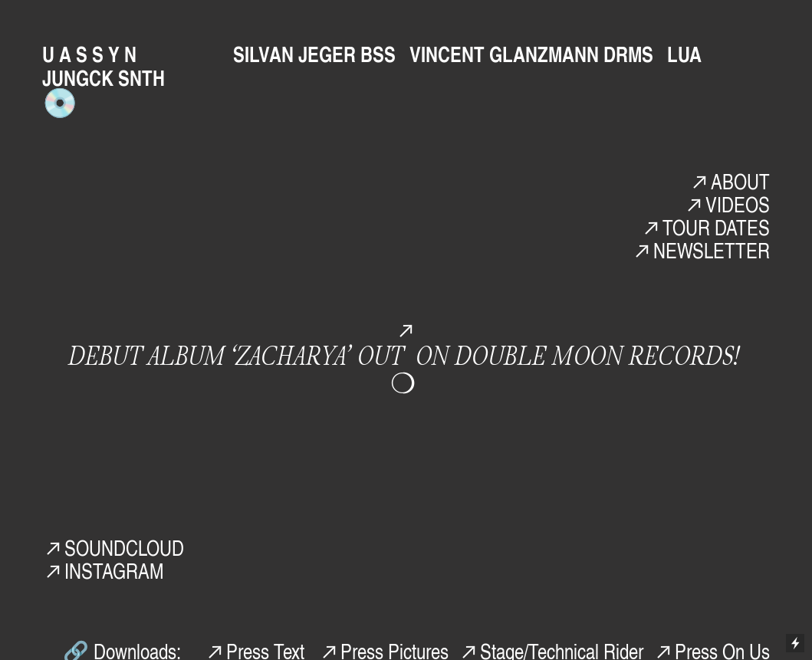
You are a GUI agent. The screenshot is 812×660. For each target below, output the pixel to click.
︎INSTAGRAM (103, 570)
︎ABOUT (729, 181)
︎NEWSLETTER (700, 250)
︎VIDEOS (727, 204)
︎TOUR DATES (705, 227)
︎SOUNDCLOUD (113, 547)
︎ (406, 330)
